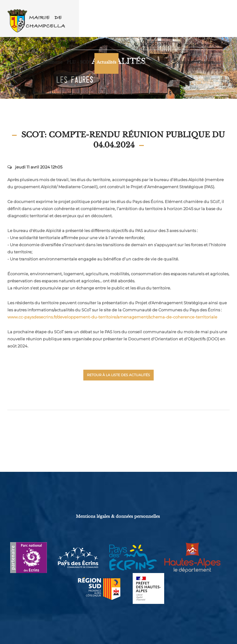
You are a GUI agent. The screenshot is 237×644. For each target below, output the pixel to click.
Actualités (106, 62)
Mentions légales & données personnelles (118, 516)
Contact (206, 62)
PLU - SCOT (79, 62)
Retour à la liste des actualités (118, 375)
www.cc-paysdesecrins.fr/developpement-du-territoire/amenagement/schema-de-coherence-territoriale (112, 317)
